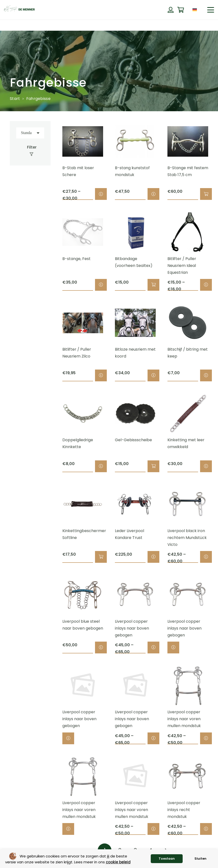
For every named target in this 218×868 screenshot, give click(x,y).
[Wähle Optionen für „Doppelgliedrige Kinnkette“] (101, 466)
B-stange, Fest (76, 259)
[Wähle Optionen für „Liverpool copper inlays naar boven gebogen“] (153, 648)
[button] (211, 10)
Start (15, 99)
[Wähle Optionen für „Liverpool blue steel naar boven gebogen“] (101, 648)
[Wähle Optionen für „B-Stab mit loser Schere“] (101, 194)
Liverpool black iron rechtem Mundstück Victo (187, 538)
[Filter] (30, 151)
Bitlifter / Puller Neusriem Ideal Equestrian (182, 266)
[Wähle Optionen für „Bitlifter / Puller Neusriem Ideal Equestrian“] (206, 285)
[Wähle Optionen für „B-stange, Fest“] (101, 285)
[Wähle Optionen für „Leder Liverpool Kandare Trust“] (153, 557)
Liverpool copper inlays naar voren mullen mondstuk (184, 719)
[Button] (170, 10)
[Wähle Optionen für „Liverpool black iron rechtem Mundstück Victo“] (206, 557)
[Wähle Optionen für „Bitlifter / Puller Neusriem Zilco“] (101, 376)
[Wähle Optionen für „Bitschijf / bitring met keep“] (206, 376)
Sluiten (200, 859)
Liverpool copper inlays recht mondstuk (184, 810)
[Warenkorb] (181, 10)
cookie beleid (118, 862)
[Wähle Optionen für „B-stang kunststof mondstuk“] (153, 194)
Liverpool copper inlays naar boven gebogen (132, 628)
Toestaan (167, 859)
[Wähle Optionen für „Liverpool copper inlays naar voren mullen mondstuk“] (206, 738)
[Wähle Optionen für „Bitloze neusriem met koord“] (153, 376)
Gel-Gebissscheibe (133, 440)
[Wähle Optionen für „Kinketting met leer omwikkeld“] (206, 466)
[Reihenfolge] (30, 133)
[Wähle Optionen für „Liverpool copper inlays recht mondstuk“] (206, 829)
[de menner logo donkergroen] (19, 10)
